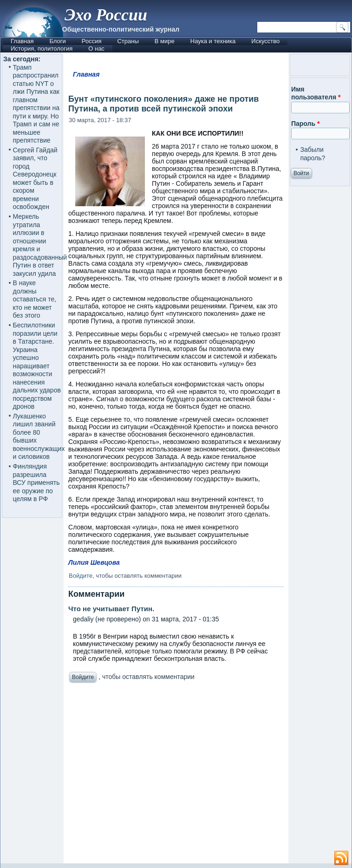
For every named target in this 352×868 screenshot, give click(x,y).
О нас (96, 49)
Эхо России (106, 15)
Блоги (57, 41)
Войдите (81, 576)
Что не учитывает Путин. (111, 609)
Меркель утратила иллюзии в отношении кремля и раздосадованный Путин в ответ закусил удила (40, 245)
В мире (165, 41)
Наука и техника (213, 41)
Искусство (265, 41)
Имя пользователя (316, 93)
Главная (22, 41)
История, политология (42, 49)
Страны (128, 41)
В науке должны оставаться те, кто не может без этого (35, 299)
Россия (92, 41)
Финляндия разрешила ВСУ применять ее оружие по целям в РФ (36, 483)
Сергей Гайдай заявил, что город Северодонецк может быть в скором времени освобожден (35, 179)
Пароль (305, 124)
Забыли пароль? (313, 154)
